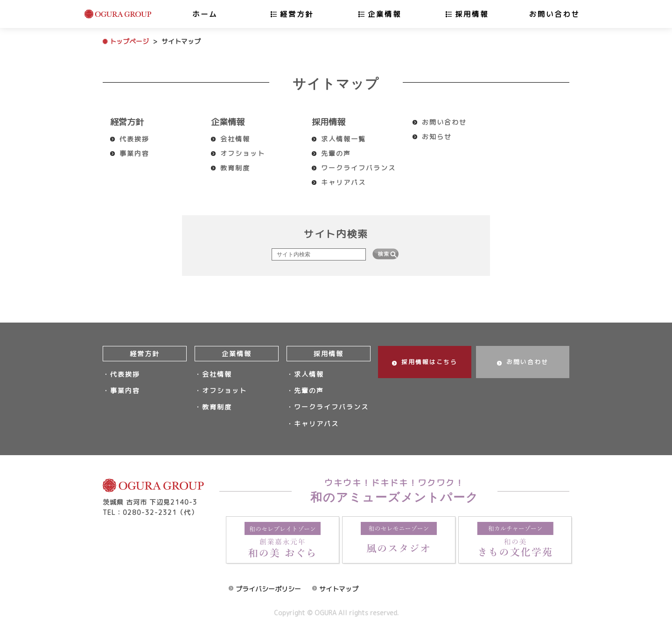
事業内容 (134, 153)
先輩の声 (336, 153)
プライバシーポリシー (268, 581)
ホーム (205, 14)
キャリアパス (343, 182)
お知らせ (437, 137)
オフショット (243, 153)
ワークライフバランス (358, 168)
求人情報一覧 (343, 139)
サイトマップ (339, 581)
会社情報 (235, 139)
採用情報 (472, 14)
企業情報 (385, 14)
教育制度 (235, 168)
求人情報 (309, 373)
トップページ (129, 41)
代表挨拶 (134, 139)
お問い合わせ (554, 14)
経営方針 (297, 14)
